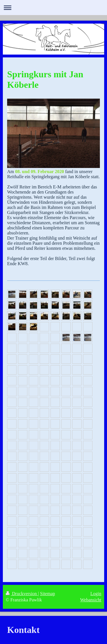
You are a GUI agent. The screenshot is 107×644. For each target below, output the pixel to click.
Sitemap (47, 594)
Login (96, 594)
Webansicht (91, 600)
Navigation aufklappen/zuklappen (53, 8)
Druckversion (22, 594)
